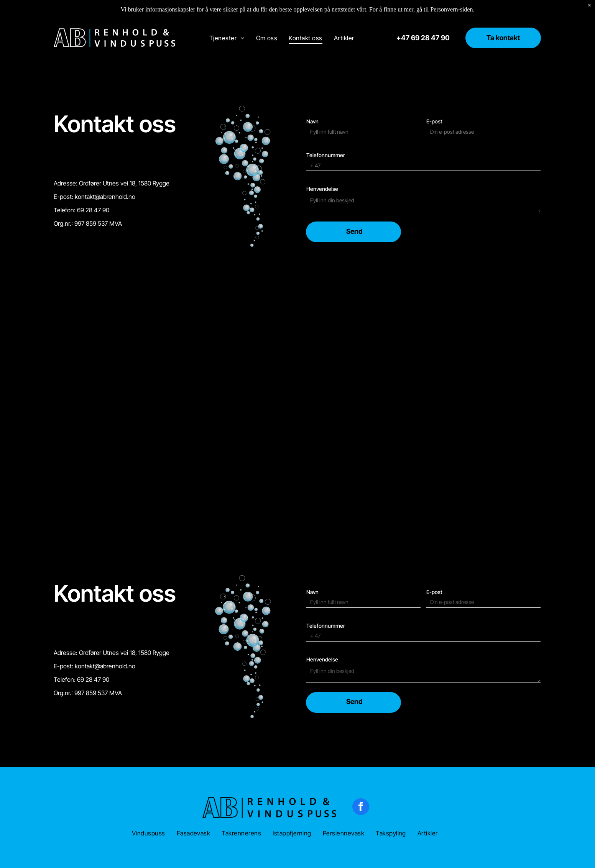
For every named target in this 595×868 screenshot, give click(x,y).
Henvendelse (322, 189)
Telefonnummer (326, 155)
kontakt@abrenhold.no (105, 197)
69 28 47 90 (93, 210)
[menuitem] (227, 38)
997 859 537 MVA (98, 223)
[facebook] (361, 808)
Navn (312, 121)
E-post (434, 121)
